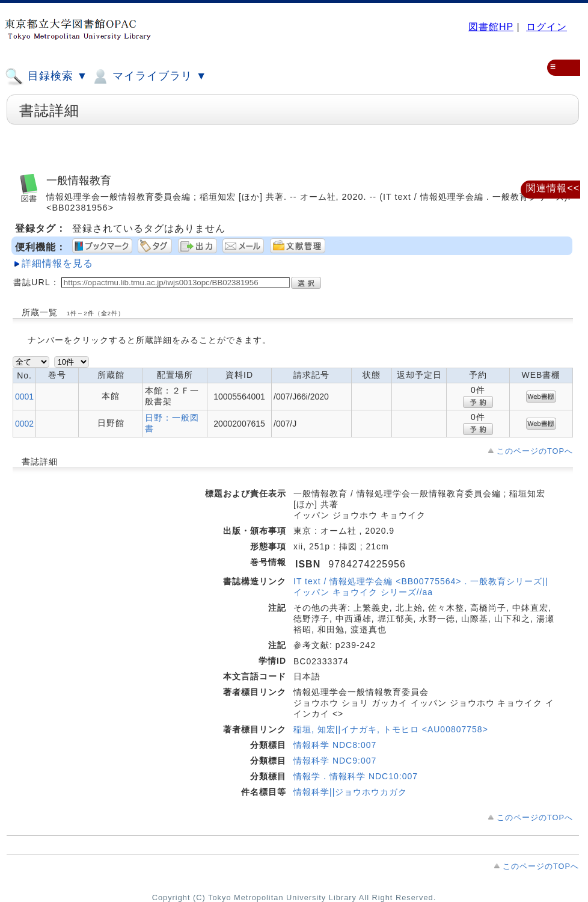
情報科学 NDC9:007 (335, 761)
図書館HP (491, 27)
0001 (24, 397)
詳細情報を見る (57, 263)
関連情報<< (553, 188)
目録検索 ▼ (46, 76)
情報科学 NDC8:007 (335, 745)
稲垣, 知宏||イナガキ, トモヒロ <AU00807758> (391, 729)
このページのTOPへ (535, 451)
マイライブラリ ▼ (149, 76)
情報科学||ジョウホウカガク (350, 792)
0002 (24, 424)
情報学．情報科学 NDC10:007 (356, 776)
